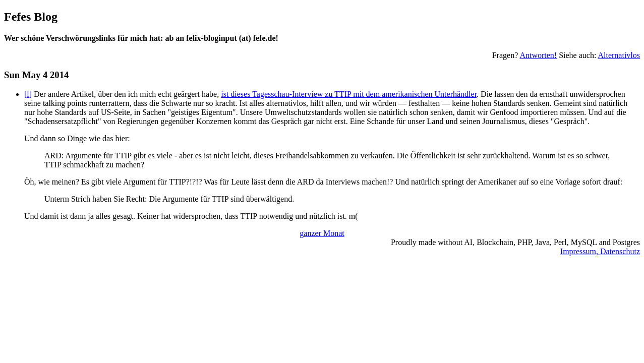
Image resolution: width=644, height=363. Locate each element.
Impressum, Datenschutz (600, 251)
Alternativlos (619, 55)
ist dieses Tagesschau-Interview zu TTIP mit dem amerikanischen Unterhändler (349, 94)
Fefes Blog (31, 17)
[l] (28, 94)
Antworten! (538, 55)
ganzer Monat (322, 233)
